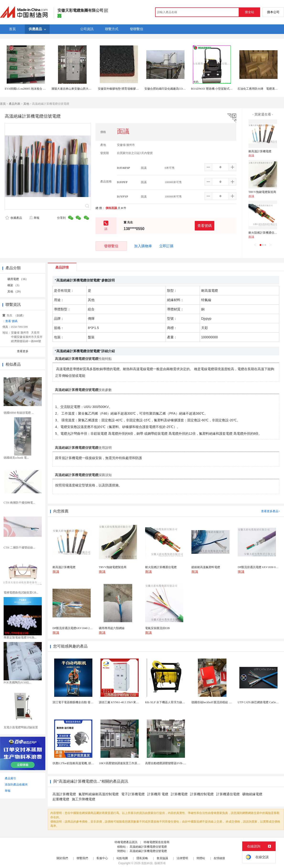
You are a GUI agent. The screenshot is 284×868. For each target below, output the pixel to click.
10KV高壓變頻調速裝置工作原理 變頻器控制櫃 (128, 763)
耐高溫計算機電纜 (260, 151)
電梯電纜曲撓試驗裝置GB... (21, 593)
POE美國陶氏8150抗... (17, 682)
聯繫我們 (82, 858)
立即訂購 (166, 246)
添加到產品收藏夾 (16, 785)
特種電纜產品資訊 (126, 842)
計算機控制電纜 (202, 794)
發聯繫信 (111, 246)
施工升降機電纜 (84, 799)
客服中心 (102, 858)
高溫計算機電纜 (64, 794)
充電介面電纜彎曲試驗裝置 (21, 727)
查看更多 (23, 351)
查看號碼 (205, 226)
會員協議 (162, 858)
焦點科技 (147, 863)
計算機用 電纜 (158, 794)
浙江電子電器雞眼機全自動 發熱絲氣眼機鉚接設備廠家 (87, 702)
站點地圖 (122, 858)
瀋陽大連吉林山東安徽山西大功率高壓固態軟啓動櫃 (84, 89)
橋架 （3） (14, 285)
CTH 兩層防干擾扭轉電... (19, 503)
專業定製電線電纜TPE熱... (20, 637)
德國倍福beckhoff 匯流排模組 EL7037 (215, 702)
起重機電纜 (61, 799)
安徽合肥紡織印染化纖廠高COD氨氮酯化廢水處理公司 (179, 89)
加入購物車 (143, 246)
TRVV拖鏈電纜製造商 (262, 192)
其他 (26, 104)
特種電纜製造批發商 (157, 842)
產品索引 (11, 778)
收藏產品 (14, 218)
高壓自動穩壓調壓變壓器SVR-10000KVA (171, 763)
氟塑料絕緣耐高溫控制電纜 (99, 794)
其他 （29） (15, 291)
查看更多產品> (271, 511)
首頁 (3, 104)
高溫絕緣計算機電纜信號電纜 (148, 847)
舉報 (34, 218)
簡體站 (201, 858)
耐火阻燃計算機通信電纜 (264, 233)
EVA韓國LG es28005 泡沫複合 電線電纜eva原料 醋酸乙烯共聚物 (45, 89)
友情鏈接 (219, 858)
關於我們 (62, 858)
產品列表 (15, 104)
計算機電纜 (179, 794)
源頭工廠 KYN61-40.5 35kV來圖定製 (122, 702)
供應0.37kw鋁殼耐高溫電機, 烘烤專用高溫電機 (82, 763)
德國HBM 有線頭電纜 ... (19, 413)
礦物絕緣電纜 (252, 794)
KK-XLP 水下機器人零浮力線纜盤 (166, 702)
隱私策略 (142, 858)
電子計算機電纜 (133, 794)
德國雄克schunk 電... (16, 458)
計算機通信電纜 (228, 794)
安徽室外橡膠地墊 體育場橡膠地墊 (120, 89)
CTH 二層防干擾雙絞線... (19, 548)
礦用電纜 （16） (18, 279)
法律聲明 (182, 858)
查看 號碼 (11, 321)
